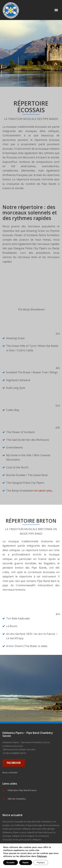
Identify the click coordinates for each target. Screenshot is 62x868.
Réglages (42, 856)
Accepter (10, 863)
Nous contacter (10, 772)
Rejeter (26, 863)
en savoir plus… (44, 491)
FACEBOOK (14, 763)
